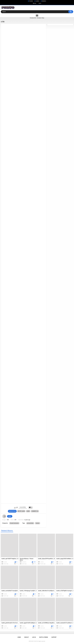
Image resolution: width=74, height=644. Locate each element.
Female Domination (14, 523)
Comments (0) (35, 511)
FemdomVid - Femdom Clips (37, 18)
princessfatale (30, 523)
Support (54, 637)
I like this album (15, 508)
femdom (38, 523)
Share (28, 511)
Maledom (44, 1)
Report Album (21, 511)
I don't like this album (17, 508)
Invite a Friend (44, 637)
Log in (40, 3)
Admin (10, 516)
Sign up (34, 3)
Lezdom (37, 1)
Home (19, 637)
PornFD (35, 641)
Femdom (31, 1)
